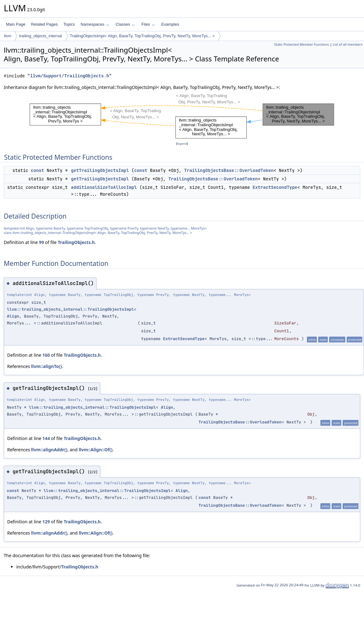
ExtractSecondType (275, 187)
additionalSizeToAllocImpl (104, 187)
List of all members (348, 44)
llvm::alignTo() (46, 366)
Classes (125, 24)
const (38, 170)
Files (148, 24)
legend (182, 144)
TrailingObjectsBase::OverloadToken (229, 170)
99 (41, 242)
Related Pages (44, 24)
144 (46, 438)
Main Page (16, 24)
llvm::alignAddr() (49, 450)
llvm (8, 36)
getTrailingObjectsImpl (100, 170)
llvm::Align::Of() (96, 450)
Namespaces (95, 24)
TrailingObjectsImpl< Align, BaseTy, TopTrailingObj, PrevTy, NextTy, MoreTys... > (142, 36)
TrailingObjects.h (76, 242)
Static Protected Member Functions (302, 44)
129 (46, 522)
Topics (69, 24)
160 (46, 355)
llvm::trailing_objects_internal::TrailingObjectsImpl (70, 309)
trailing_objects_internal (41, 36)
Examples (170, 24)
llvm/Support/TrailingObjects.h (70, 76)
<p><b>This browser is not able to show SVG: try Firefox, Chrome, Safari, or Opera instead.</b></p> (182, 116)
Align (13, 316)
